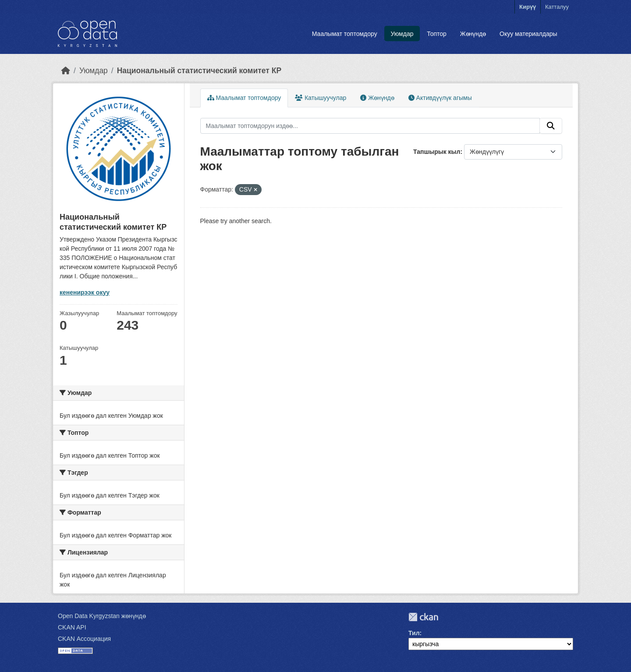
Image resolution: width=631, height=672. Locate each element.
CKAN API (72, 627)
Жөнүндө (473, 34)
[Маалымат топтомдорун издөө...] (370, 126)
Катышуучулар (321, 98)
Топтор (437, 34)
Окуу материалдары (528, 34)
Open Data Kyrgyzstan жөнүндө (102, 616)
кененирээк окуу (85, 292)
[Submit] (551, 126)
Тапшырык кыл (437, 152)
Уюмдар (402, 34)
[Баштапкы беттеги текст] (66, 71)
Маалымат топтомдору (345, 34)
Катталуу (557, 7)
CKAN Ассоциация (84, 639)
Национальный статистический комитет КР (199, 71)
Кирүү (528, 7)
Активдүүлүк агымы (440, 98)
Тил (414, 633)
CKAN (423, 617)
